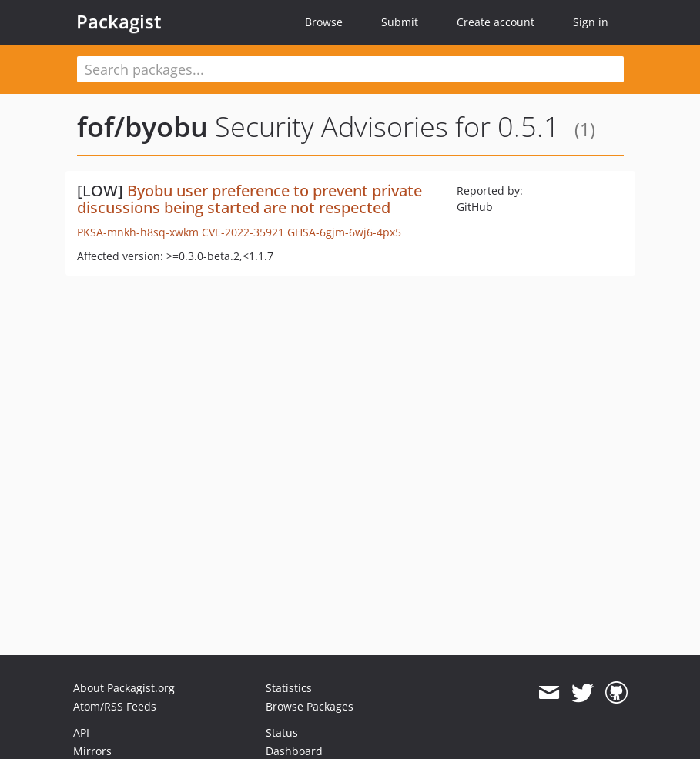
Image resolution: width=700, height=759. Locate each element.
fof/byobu (142, 127)
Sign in (591, 22)
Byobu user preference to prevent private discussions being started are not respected (250, 199)
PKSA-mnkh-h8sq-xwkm (138, 232)
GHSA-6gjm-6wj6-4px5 (344, 232)
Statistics (289, 688)
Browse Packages (310, 706)
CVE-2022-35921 (243, 232)
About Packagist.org (124, 688)
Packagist (119, 22)
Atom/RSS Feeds (115, 706)
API (81, 732)
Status (282, 732)
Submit (400, 22)
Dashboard (294, 751)
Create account (496, 22)
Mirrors (92, 751)
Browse (324, 22)
